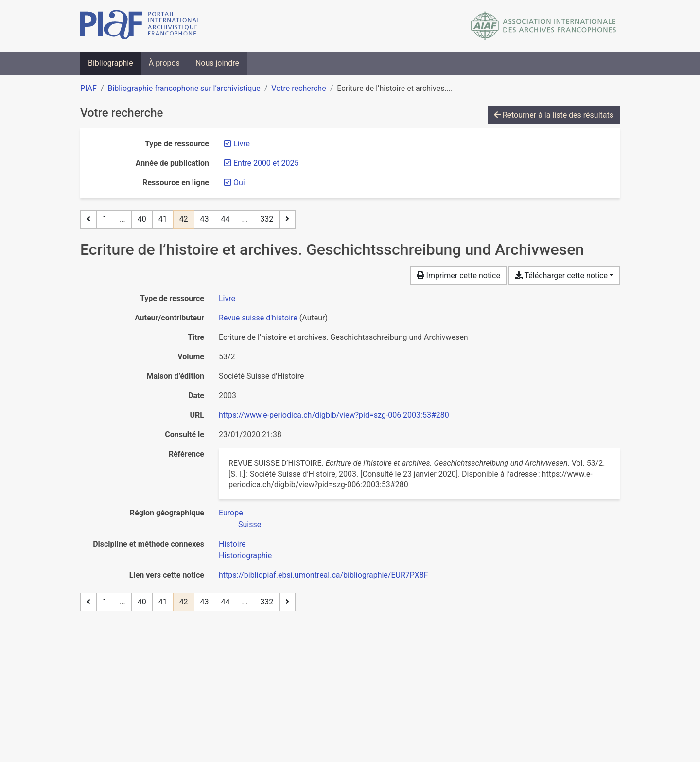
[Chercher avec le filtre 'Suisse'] (250, 524)
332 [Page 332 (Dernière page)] (267, 219)
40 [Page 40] (142, 219)
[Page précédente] (88, 219)
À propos (164, 63)
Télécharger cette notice (561, 275)
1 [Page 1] (105, 219)
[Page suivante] (287, 219)
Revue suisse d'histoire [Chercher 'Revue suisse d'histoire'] (258, 318)
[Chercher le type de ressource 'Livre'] (227, 298)
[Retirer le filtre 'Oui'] (239, 183)
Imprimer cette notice (458, 275)
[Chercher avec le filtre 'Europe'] (231, 513)
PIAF (88, 88)
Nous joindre (217, 63)
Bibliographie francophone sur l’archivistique (184, 88)
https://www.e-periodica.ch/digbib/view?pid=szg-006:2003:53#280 (334, 415)
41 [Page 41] (163, 219)
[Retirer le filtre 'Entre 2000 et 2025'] (266, 163)
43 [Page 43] (205, 219)
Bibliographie (111, 63)
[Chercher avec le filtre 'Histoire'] (232, 544)
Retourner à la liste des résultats (554, 115)
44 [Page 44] (226, 219)
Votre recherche (298, 88)
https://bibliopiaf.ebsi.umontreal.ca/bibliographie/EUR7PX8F (323, 575)
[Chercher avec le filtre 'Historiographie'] (245, 556)
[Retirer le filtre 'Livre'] (242, 144)
